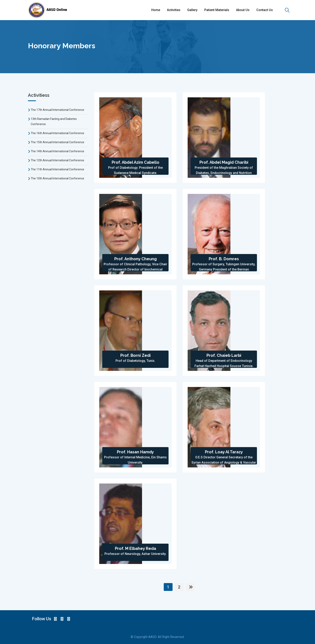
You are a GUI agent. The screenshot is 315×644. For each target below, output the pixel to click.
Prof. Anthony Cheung (136, 259)
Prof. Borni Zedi (136, 355)
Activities (174, 10)
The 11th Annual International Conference (57, 169)
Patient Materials (217, 10)
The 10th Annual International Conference (57, 178)
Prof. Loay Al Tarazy (224, 452)
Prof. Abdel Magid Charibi (224, 162)
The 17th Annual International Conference (57, 110)
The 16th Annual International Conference (57, 133)
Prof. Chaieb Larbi (224, 355)
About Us (243, 10)
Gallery (192, 10)
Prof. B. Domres (224, 259)
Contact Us (265, 10)
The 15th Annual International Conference (57, 142)
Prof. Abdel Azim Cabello (136, 162)
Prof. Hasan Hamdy (135, 452)
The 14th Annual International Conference (57, 151)
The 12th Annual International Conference (57, 160)
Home (156, 10)
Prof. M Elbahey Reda (136, 548)
